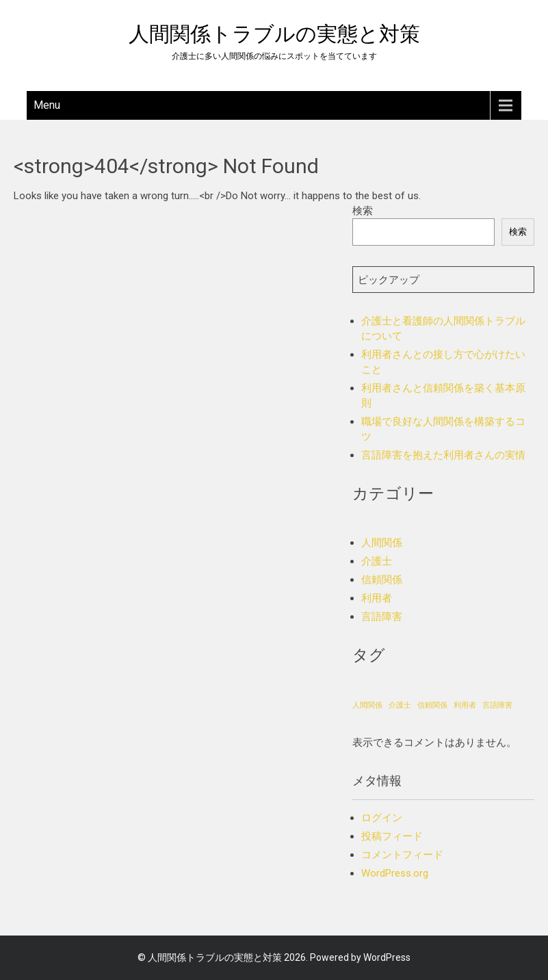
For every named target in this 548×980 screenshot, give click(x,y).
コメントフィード (402, 855)
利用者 (377, 598)
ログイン (382, 818)
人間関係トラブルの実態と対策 (274, 34)
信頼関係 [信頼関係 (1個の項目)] (432, 705)
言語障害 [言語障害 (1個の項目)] (497, 705)
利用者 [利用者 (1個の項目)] (465, 705)
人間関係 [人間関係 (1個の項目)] (367, 705)
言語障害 (382, 617)
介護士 (377, 561)
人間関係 (382, 543)
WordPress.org (395, 873)
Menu (47, 105)
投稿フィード (392, 836)
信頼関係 (382, 580)
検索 (363, 211)
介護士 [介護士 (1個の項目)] (400, 705)
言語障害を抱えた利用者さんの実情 (443, 455)
